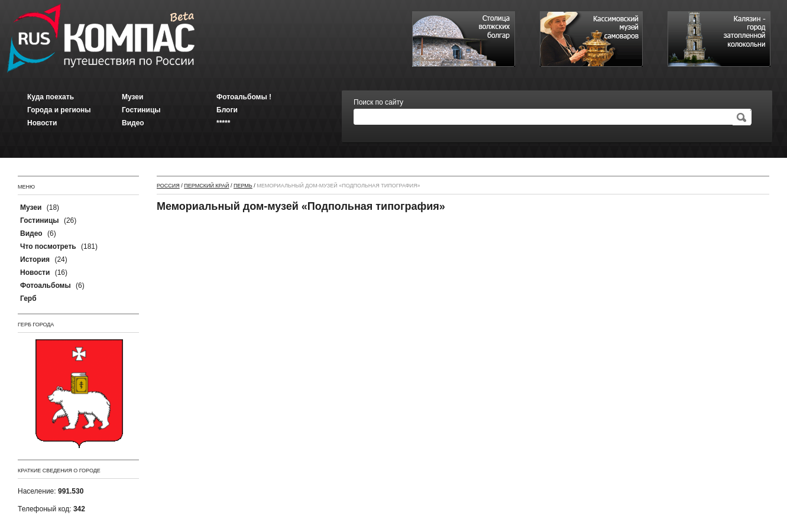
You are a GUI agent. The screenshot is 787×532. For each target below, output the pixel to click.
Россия (168, 186)
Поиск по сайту (378, 102)
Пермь (243, 186)
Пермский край (206, 186)
